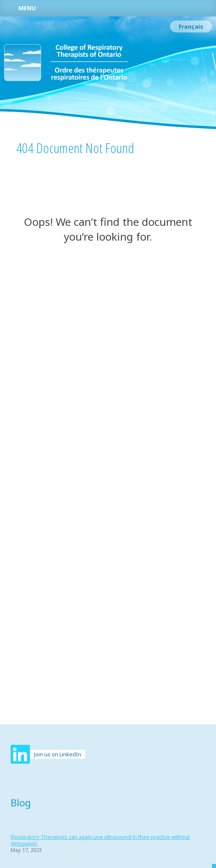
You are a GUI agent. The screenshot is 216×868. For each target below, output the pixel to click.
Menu (27, 8)
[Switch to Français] (191, 26)
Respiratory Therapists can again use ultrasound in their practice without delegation (100, 840)
